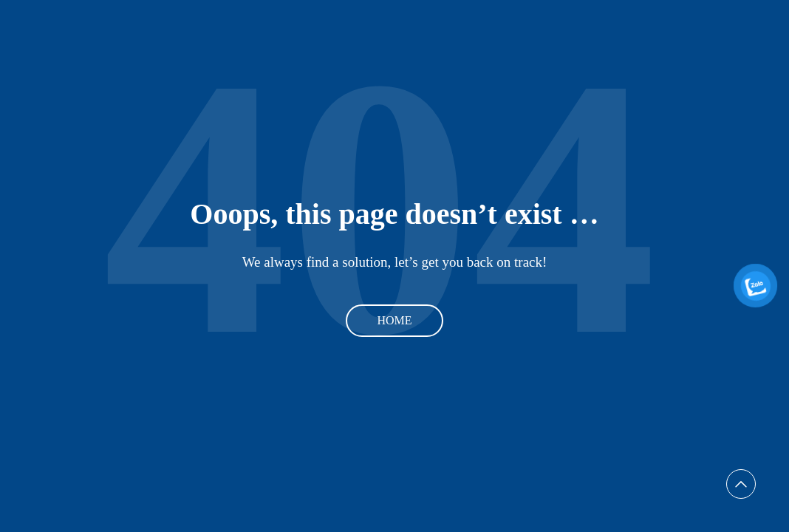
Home (394, 320)
